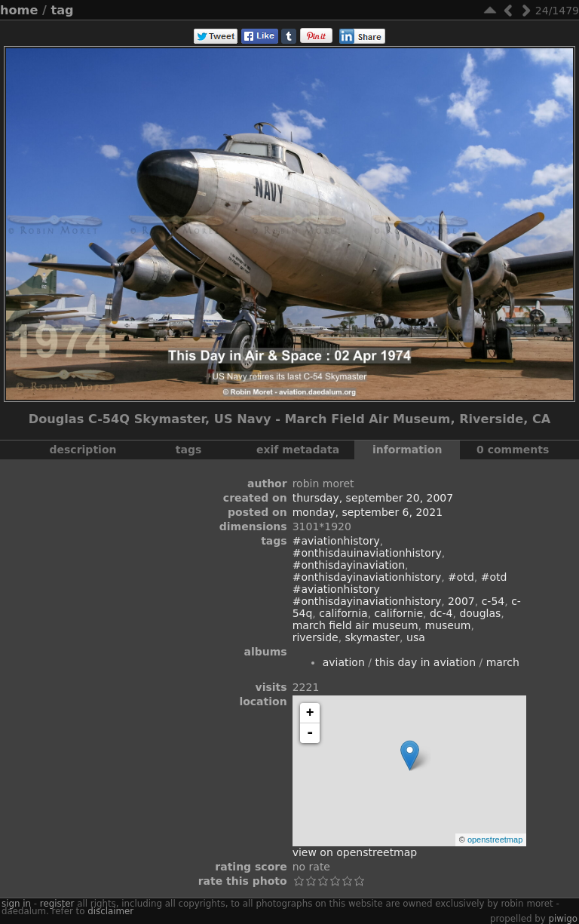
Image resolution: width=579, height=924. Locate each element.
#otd (461, 577)
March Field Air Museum (355, 625)
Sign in (16, 904)
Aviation (344, 662)
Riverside (316, 637)
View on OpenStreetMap (355, 852)
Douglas (480, 613)
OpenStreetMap (495, 840)
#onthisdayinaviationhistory (367, 577)
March (503, 662)
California (343, 613)
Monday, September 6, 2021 (368, 512)
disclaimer (110, 911)
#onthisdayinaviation (349, 565)
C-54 (493, 601)
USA (416, 637)
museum (448, 625)
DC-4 (441, 613)
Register (57, 904)
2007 (461, 601)
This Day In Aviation (425, 662)
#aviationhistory (336, 541)
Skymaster (373, 637)
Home (19, 10)
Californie (399, 613)
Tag (63, 10)
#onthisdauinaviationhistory (367, 553)
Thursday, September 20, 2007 (373, 498)
